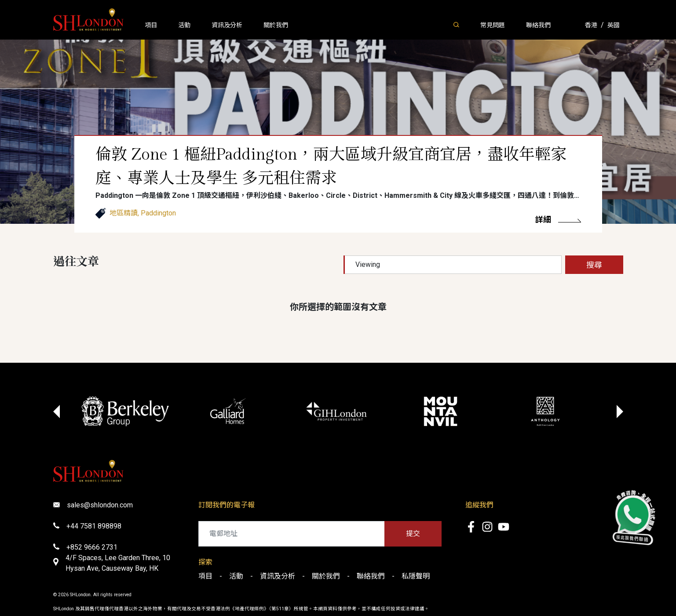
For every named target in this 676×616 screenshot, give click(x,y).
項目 (151, 25)
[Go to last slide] (57, 412)
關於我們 (276, 25)
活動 (184, 25)
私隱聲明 (416, 576)
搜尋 (594, 265)
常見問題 (493, 25)
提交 (413, 534)
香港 (591, 25)
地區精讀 (124, 213)
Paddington (158, 213)
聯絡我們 (538, 25)
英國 (614, 25)
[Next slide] (620, 412)
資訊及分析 (227, 25)
